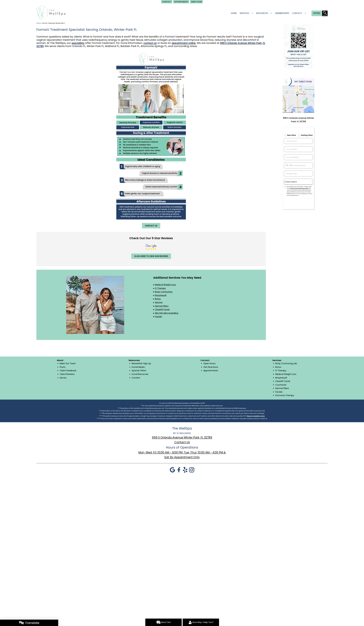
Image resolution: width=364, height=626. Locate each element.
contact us (150, 43)
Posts (63, 367)
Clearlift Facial (283, 381)
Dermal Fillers (282, 388)
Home (234, 13)
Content (136, 378)
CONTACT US (151, 226)
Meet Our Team (68, 363)
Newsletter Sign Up (141, 363)
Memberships (282, 13)
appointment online (184, 43)
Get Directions (211, 367)
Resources (262, 13)
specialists (78, 43)
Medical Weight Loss (286, 374)
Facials (279, 392)
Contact (297, 13)
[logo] (51, 12)
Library (63, 378)
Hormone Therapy (285, 395)
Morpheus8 (281, 378)
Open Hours (209, 363)
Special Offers (139, 371)
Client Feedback (68, 371)
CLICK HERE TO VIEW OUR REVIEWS (151, 256)
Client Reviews (67, 374)
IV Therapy (281, 371)
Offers (317, 13)
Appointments (211, 371)
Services (244, 13)
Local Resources (140, 374)
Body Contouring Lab (286, 363)
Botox (278, 367)
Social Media (138, 367)
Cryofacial (281, 385)
